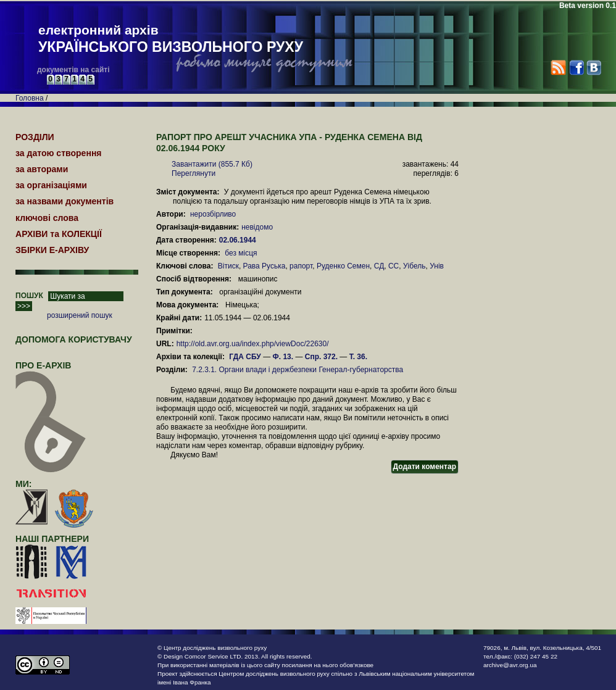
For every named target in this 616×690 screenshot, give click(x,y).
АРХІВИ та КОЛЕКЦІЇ (59, 234)
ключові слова (47, 218)
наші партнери (52, 539)
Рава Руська (264, 266)
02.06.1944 (239, 240)
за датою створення (59, 153)
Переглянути (194, 173)
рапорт (301, 266)
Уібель (414, 266)
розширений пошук (80, 315)
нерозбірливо (213, 214)
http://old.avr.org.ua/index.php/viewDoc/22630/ (253, 344)
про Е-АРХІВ (51, 371)
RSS (558, 68)
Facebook (576, 68)
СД (379, 266)
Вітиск (228, 266)
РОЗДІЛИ (35, 137)
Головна (30, 98)
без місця (241, 253)
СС (393, 266)
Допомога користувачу (74, 339)
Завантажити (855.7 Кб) (212, 164)
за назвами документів (65, 201)
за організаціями (51, 185)
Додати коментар (425, 467)
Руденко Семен (343, 266)
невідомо (257, 227)
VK (593, 68)
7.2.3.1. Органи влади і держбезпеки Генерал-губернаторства (298, 370)
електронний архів (171, 39)
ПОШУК (29, 296)
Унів (437, 266)
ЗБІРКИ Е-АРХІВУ (52, 250)
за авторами (42, 169)
